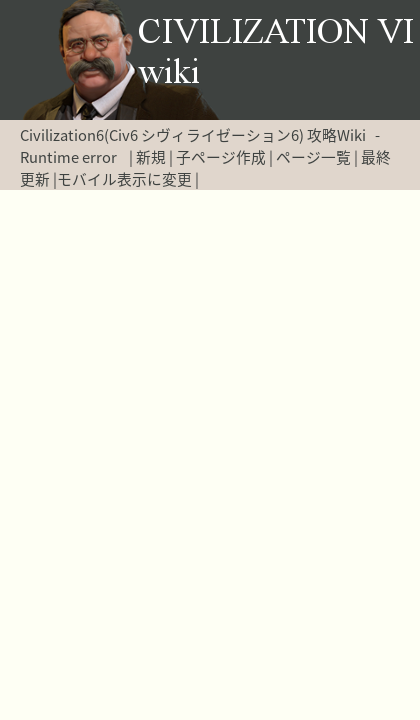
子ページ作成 (221, 157)
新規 (151, 157)
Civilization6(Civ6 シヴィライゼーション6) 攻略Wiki (193, 135)
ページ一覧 (313, 157)
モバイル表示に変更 (124, 179)
